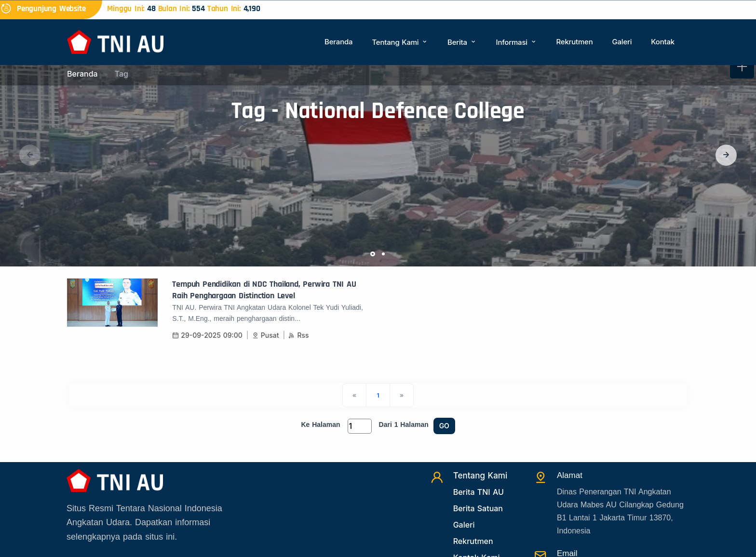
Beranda (338, 42)
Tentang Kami (400, 42)
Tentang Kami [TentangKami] (480, 476)
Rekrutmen (574, 42)
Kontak (663, 42)
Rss (298, 335)
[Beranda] (115, 41)
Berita (462, 42)
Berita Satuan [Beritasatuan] (478, 508)
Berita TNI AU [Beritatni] (479, 492)
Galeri (622, 42)
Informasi (517, 42)
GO (444, 426)
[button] (726, 155)
